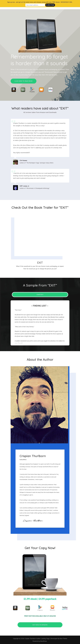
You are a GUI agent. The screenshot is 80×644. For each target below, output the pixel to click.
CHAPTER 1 (40, 295)
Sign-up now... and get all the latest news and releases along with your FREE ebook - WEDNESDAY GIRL (40, 2)
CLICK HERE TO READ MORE (24, 81)
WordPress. (44, 641)
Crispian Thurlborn (30, 638)
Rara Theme (63, 638)
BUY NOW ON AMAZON (40, 625)
